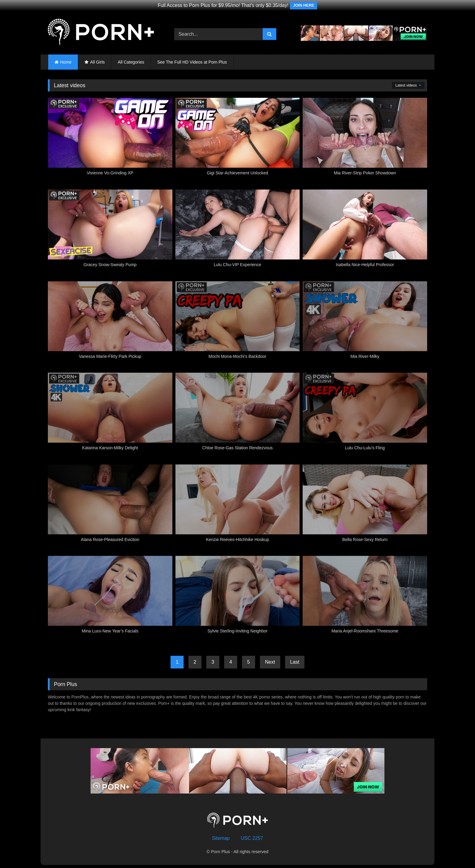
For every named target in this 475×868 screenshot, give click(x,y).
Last (295, 662)
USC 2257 (252, 838)
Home (66, 62)
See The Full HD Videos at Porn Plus (192, 62)
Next (270, 662)
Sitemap (221, 838)
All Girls (98, 62)
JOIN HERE (304, 5)
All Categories (131, 62)
